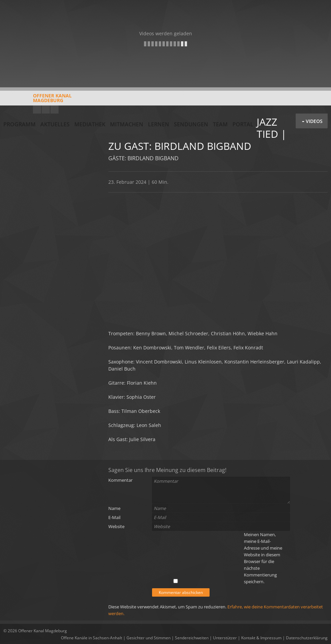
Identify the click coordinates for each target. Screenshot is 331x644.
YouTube (37, 110)
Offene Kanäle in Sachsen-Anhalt (91, 638)
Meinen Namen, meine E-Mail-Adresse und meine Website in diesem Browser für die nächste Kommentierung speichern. (263, 558)
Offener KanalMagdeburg (38, 100)
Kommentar (120, 480)
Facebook (46, 110)
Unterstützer (225, 638)
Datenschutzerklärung (307, 638)
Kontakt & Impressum (261, 638)
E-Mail (114, 517)
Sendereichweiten (192, 638)
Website (116, 526)
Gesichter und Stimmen (149, 638)
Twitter (54, 110)
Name (114, 508)
